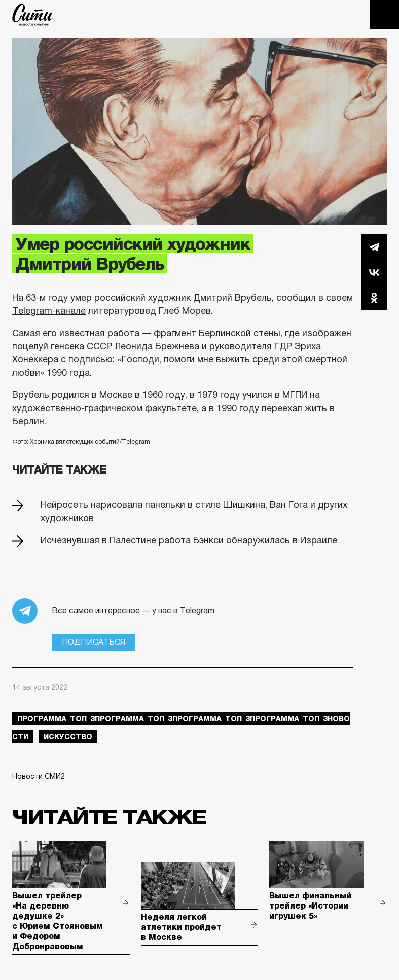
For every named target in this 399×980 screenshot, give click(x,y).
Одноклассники (374, 298)
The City (33, 15)
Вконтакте (374, 272)
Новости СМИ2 (39, 776)
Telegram (374, 247)
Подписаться (94, 642)
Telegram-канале (49, 311)
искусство (68, 737)
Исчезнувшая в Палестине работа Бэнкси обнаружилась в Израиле (189, 540)
